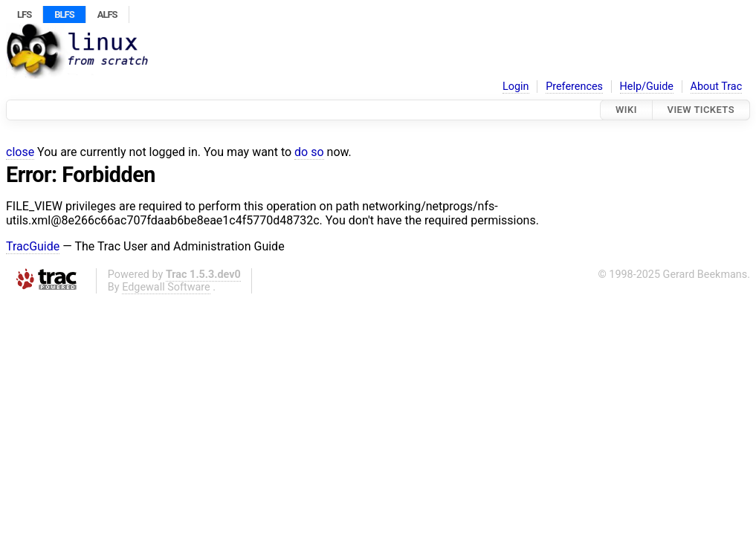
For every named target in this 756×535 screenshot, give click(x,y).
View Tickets (701, 110)
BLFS (64, 14)
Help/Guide (647, 87)
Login (516, 87)
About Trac (717, 87)
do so (309, 152)
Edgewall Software (166, 287)
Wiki (626, 110)
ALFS (107, 14)
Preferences (574, 87)
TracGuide (33, 246)
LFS (24, 14)
